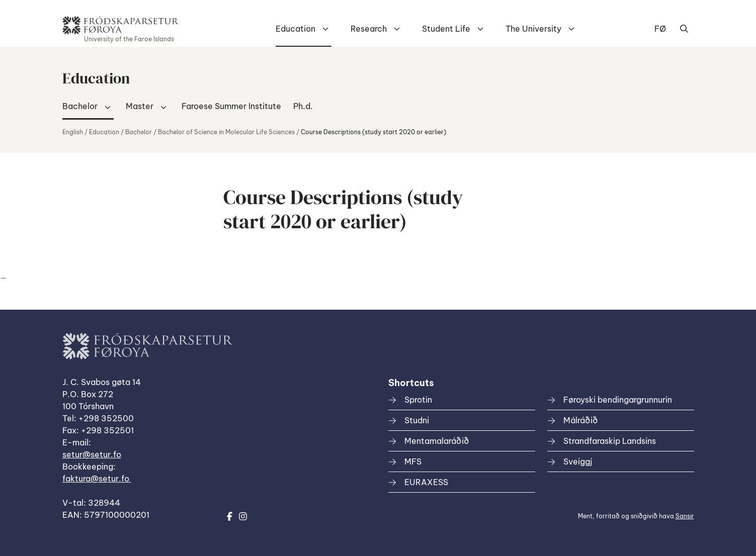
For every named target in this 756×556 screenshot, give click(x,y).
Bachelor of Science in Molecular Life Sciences (226, 132)
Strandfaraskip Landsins (610, 441)
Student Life (446, 29)
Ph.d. (303, 106)
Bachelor (80, 106)
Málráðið (580, 420)
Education (296, 29)
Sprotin (418, 400)
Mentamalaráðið (437, 441)
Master (140, 106)
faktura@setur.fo (97, 479)
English (73, 132)
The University (533, 29)
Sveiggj (578, 461)
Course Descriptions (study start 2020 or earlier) (373, 132)
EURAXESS (426, 482)
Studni (417, 420)
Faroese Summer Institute (231, 106)
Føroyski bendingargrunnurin (618, 400)
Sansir (685, 516)
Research (369, 29)
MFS (413, 461)
